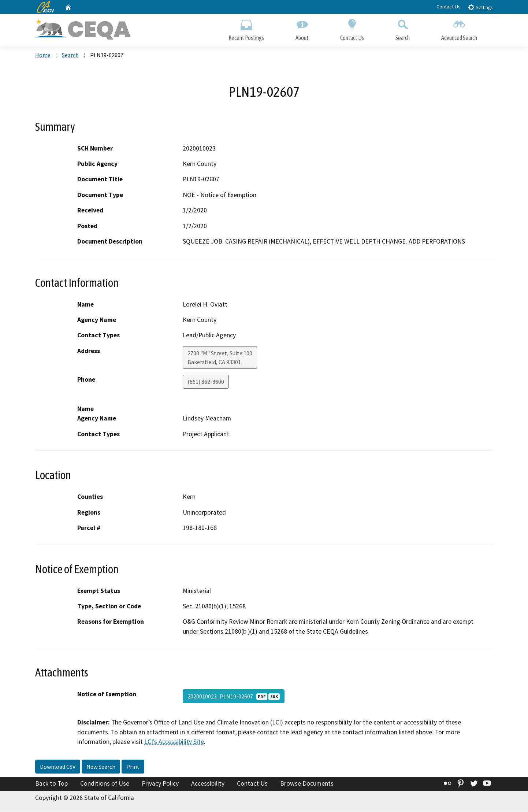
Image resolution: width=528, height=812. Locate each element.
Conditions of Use (105, 784)
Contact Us (449, 7)
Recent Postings (246, 28)
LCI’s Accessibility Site (174, 742)
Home (43, 55)
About (302, 28)
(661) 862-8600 (206, 382)
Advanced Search (459, 28)
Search (403, 28)
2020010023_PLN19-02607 (234, 697)
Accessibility (208, 784)
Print (133, 767)
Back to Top (51, 784)
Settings (480, 7)
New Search (101, 767)
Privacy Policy (160, 784)
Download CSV (58, 767)
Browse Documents (307, 784)
